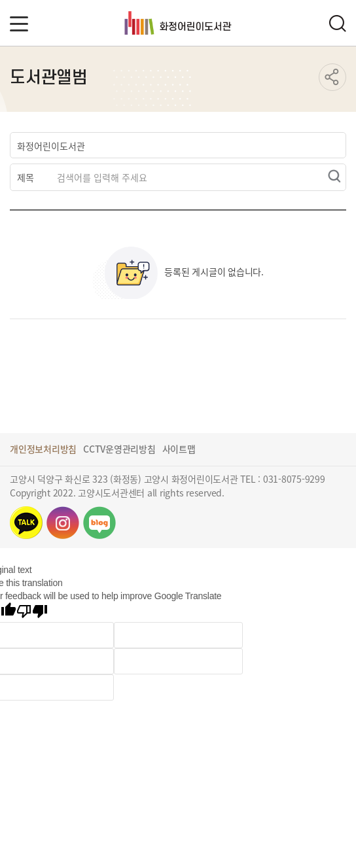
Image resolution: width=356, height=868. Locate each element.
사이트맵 (179, 449)
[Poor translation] (32, 612)
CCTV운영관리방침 (119, 449)
